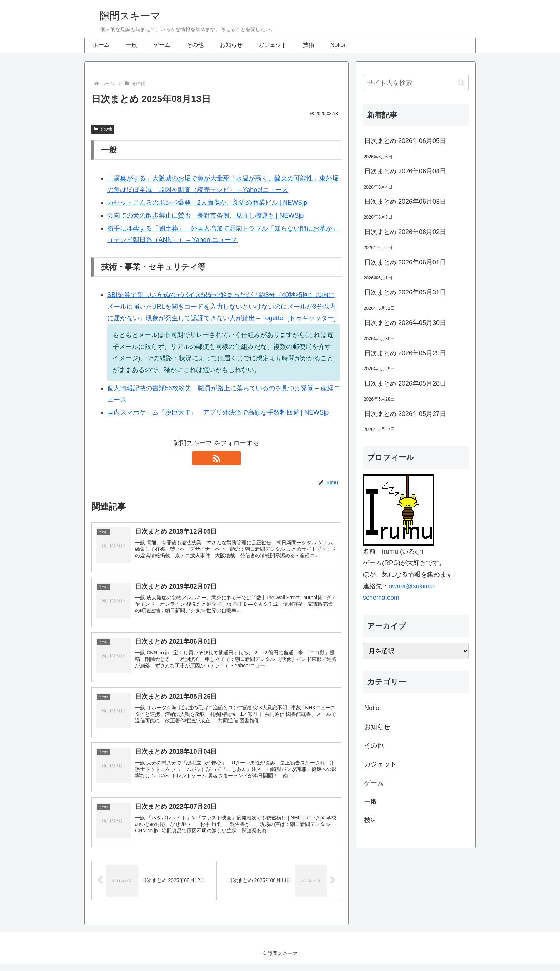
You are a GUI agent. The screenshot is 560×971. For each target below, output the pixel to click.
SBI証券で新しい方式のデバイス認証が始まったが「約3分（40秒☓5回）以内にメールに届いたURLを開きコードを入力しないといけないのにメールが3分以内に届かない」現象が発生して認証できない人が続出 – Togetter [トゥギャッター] (221, 306)
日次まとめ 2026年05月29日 (405, 353)
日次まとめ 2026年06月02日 (405, 232)
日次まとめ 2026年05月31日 (405, 292)
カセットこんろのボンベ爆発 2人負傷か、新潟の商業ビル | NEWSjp (207, 203)
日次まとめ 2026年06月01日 (405, 262)
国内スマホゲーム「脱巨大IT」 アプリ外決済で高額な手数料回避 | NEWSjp (218, 412)
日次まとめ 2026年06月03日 (405, 202)
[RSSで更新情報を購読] (216, 458)
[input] (416, 83)
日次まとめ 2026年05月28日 (405, 383)
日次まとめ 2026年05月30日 (405, 323)
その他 (103, 129)
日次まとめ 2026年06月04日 (405, 171)
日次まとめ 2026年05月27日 (405, 414)
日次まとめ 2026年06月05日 (405, 141)
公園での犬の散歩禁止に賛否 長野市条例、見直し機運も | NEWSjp (206, 215)
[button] (461, 83)
